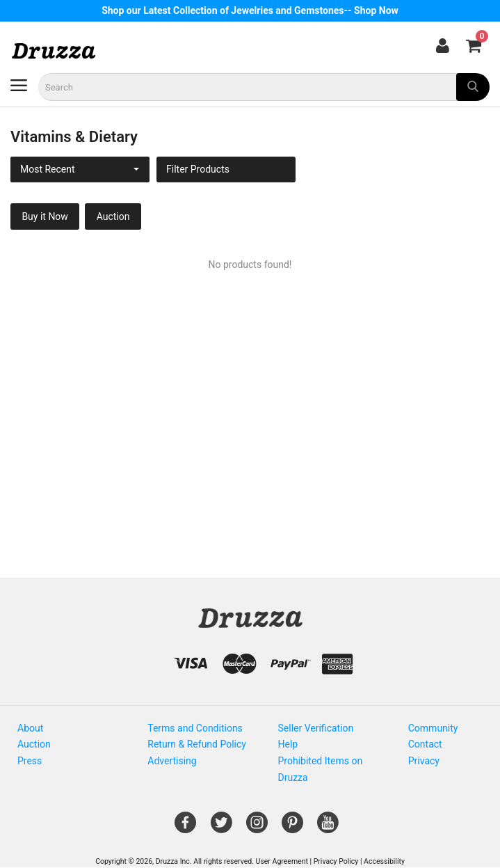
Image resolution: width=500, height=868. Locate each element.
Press (30, 761)
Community (433, 728)
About (30, 728)
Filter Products (198, 169)
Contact (425, 744)
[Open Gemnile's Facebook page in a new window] (185, 828)
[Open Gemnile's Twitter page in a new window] (221, 828)
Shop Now (376, 10)
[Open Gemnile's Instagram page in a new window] (257, 828)
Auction (113, 216)
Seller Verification (316, 728)
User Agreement (282, 861)
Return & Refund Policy (197, 744)
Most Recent (48, 169)
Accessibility (384, 861)
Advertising (172, 761)
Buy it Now (45, 216)
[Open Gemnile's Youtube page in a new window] (328, 828)
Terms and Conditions (195, 728)
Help (288, 744)
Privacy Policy (336, 861)
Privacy (424, 761)
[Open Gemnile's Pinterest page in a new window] (292, 828)
